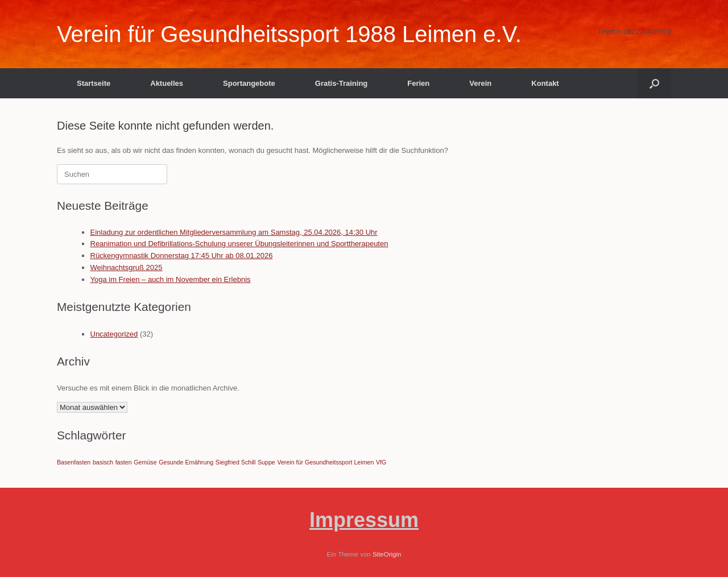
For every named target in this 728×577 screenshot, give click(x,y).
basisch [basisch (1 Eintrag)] (103, 462)
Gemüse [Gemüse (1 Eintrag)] (145, 462)
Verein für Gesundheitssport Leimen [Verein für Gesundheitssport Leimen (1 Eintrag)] (325, 462)
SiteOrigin (387, 554)
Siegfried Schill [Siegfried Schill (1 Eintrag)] (235, 462)
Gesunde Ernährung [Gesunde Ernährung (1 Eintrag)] (186, 462)
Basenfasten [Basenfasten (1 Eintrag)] (74, 462)
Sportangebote (249, 83)
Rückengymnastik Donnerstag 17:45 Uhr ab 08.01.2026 (182, 256)
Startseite (94, 83)
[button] (654, 83)
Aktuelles (167, 83)
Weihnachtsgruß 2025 (127, 267)
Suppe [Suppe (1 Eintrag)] (266, 462)
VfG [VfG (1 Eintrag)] (381, 462)
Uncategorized (114, 334)
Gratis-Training (341, 83)
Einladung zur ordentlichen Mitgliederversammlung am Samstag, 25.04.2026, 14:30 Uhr (234, 232)
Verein (480, 83)
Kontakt (545, 83)
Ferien (418, 83)
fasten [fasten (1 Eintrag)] (124, 462)
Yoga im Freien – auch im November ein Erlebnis (171, 279)
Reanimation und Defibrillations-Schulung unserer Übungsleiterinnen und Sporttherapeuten (239, 244)
